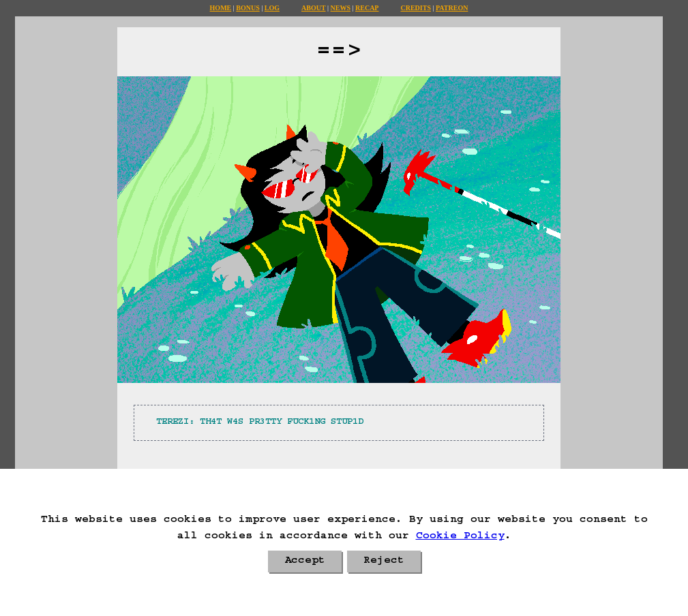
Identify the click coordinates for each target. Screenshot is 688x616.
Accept (305, 561)
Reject (384, 561)
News (341, 8)
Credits (415, 8)
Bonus (248, 8)
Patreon (452, 8)
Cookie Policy (460, 537)
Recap (367, 8)
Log (272, 8)
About (314, 8)
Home (221, 8)
